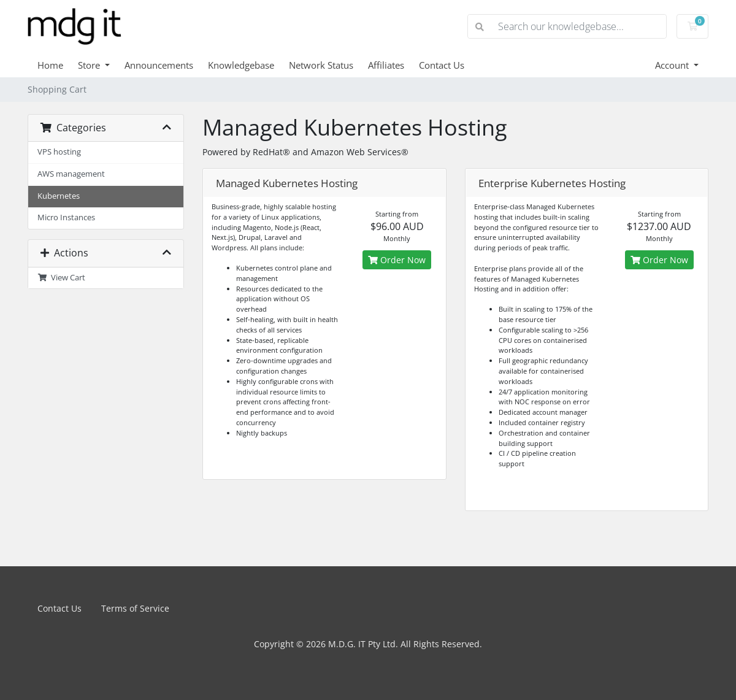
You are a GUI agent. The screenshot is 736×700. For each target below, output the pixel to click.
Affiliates (386, 65)
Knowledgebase (241, 65)
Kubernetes (59, 196)
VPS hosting (59, 152)
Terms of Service (135, 608)
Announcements (159, 65)
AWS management (71, 174)
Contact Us (442, 65)
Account (673, 65)
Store (90, 65)
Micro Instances (66, 217)
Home (50, 65)
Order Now (397, 260)
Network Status (321, 65)
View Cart (61, 278)
